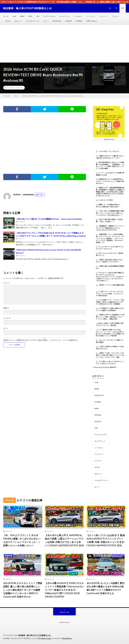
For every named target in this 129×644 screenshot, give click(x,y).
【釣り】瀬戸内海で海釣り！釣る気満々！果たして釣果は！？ (109, 220)
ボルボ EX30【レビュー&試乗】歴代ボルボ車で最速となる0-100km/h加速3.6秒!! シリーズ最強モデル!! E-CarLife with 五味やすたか (106, 588)
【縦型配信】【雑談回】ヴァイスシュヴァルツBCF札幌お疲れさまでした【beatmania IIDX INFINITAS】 (110, 228)
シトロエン (78, 16)
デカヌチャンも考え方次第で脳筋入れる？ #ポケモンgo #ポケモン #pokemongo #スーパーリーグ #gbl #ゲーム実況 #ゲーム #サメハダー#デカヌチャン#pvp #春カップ (110, 277)
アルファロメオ (49, 16)
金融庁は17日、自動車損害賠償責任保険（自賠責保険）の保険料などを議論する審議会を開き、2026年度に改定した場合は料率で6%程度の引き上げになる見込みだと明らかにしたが (110, 192)
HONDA (79, 21)
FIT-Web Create (45, 638)
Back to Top (64, 612)
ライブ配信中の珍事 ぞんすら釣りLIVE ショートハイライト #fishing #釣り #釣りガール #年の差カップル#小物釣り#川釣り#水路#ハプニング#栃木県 (110, 333)
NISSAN (98, 415)
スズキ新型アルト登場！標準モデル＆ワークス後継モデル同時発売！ (110, 309)
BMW (22, 16)
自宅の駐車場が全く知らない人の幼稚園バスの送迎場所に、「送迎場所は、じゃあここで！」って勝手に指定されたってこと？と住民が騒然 (110, 165)
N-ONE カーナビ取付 (106, 200)
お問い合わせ (92, 21)
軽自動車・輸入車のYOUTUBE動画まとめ (34, 635)
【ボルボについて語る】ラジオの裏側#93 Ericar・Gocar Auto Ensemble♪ (49, 219)
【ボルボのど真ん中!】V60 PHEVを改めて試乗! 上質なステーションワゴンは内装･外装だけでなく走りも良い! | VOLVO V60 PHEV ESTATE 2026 (64, 540)
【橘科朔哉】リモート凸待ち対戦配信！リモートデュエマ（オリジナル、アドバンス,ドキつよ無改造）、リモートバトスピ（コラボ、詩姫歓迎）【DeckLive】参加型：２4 (110, 238)
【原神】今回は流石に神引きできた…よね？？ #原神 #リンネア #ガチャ (110, 261)
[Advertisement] (64, 44)
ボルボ (8, 21)
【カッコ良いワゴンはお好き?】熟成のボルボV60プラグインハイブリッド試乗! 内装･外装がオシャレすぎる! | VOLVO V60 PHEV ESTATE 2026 (106, 540)
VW (38, 16)
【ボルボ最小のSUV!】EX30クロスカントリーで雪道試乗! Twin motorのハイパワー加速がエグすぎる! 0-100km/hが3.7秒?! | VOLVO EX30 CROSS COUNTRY (64, 590)
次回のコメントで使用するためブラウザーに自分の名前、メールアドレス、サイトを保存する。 (41, 340)
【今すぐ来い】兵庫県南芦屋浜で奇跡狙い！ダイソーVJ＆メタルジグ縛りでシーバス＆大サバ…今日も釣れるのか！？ (110, 213)
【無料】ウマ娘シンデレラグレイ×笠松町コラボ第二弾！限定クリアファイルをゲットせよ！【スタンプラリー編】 (110, 355)
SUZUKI (69, 21)
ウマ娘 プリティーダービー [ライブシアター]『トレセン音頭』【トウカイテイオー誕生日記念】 (110, 294)
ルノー (46, 21)
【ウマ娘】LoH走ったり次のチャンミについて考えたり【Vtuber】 (110, 363)
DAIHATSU (57, 21)
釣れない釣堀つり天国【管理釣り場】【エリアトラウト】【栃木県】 (110, 324)
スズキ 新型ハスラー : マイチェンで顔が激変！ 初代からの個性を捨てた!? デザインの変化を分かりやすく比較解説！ (110, 302)
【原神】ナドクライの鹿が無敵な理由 (111, 285)
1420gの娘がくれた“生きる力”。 (110, 151)
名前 (6, 308)
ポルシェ (18, 21)
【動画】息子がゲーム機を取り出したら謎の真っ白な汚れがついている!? (110, 157)
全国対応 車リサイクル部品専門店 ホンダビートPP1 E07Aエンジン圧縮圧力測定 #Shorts (110, 181)
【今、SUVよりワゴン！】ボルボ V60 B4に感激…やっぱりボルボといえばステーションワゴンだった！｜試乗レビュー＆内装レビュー (22, 540)
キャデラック (65, 16)
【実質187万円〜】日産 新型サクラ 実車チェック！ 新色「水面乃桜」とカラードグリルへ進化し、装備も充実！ (110, 317)
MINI (30, 16)
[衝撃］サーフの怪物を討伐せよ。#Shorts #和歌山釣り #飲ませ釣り (109, 206)
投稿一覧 (39, 195)
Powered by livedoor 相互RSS (105, 367)
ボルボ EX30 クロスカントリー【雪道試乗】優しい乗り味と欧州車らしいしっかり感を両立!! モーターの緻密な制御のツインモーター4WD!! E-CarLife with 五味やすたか (23, 590)
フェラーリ (104, 16)
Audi (14, 16)
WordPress (67, 638)
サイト (6, 328)
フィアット (91, 16)
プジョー (115, 16)
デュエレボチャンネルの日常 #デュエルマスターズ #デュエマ (110, 248)
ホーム (6, 16)
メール (7, 318)
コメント (7, 283)
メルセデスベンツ (32, 21)
